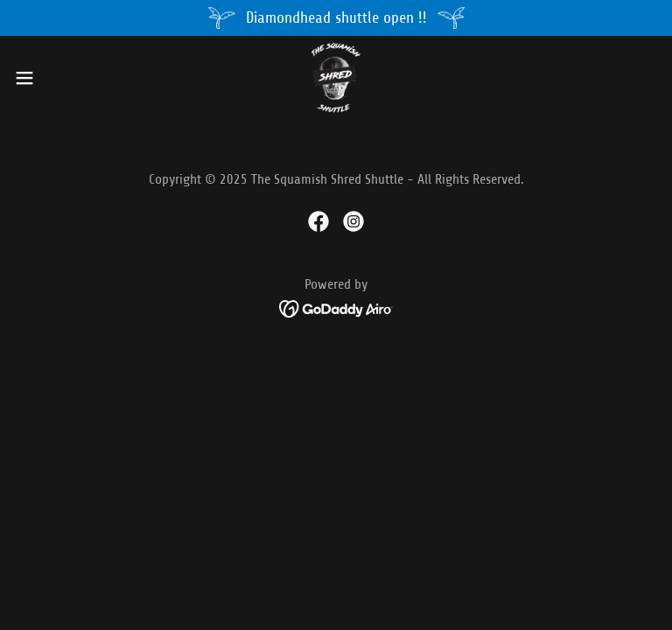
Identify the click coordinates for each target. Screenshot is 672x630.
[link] (336, 78)
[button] (56, 78)
